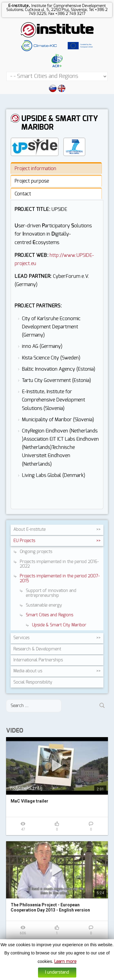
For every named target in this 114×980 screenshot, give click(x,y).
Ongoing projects (36, 552)
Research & (37, 649)
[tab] (56, 168)
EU (24, 541)
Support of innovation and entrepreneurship (51, 593)
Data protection (64, 976)
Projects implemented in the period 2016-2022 (59, 564)
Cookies (44, 976)
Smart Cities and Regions (50, 615)
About (29, 530)
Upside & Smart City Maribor (59, 625)
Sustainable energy (44, 605)
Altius (102, 976)
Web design (87, 976)
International (38, 660)
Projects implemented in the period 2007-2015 (60, 578)
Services (21, 638)
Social (33, 682)
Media (28, 671)
